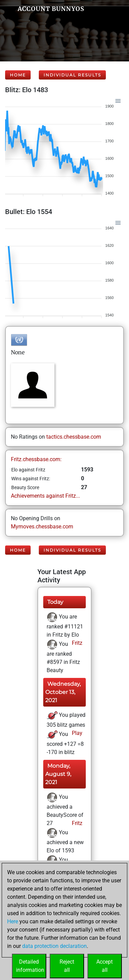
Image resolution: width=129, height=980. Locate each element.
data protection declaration (54, 946)
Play (76, 733)
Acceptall (104, 966)
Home (18, 75)
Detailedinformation (30, 966)
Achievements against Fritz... (45, 496)
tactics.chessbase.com (74, 437)
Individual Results (72, 75)
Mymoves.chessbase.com (42, 527)
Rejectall (67, 966)
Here (13, 921)
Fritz (76, 643)
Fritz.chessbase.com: (36, 459)
